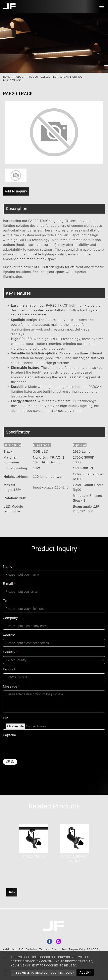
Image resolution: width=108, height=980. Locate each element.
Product (19, 77)
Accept (85, 973)
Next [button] (98, 845)
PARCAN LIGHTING (70, 77)
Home (7, 77)
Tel (5, 601)
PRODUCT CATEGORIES (42, 77)
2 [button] (57, 870)
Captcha (10, 735)
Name (9, 567)
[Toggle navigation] (101, 6)
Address (9, 635)
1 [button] (51, 870)
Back (12, 892)
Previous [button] (10, 845)
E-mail (9, 584)
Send (10, 762)
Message (11, 686)
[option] (54, 132)
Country (10, 652)
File (6, 718)
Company (10, 618)
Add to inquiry (16, 191)
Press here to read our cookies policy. (43, 973)
